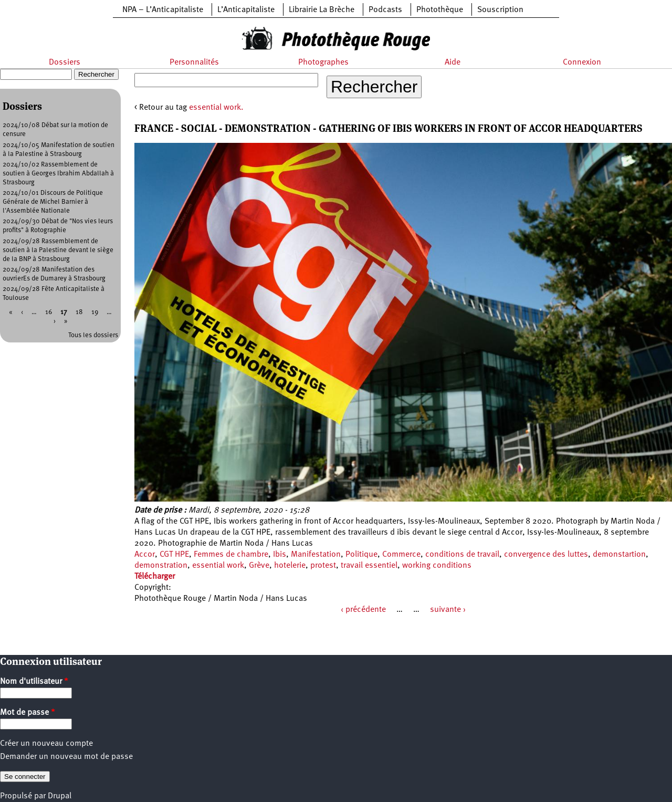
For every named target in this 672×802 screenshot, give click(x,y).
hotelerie (290, 566)
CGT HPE (174, 555)
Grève (259, 566)
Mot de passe (28, 713)
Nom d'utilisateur (34, 682)
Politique (361, 555)
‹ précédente (363, 610)
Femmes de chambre (231, 555)
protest (323, 566)
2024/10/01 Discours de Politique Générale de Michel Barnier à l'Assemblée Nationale (53, 202)
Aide (453, 63)
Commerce (401, 555)
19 (95, 312)
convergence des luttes (546, 555)
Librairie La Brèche (322, 10)
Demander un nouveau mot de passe (66, 757)
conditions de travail (462, 555)
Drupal (60, 796)
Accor (145, 555)
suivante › (448, 610)
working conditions (437, 566)
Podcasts (385, 10)
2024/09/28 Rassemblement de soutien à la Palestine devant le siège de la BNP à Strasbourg (58, 250)
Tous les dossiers (93, 335)
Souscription (500, 10)
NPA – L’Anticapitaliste (163, 10)
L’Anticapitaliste (246, 10)
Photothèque (440, 10)
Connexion (582, 63)
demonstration (161, 566)
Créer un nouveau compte (46, 744)
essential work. (216, 108)
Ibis (280, 555)
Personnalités (194, 63)
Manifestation (316, 555)
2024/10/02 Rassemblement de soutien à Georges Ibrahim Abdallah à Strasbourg (58, 174)
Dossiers (65, 63)
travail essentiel (369, 566)
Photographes (323, 63)
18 (79, 312)
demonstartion (619, 555)
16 (49, 312)
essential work (218, 566)
